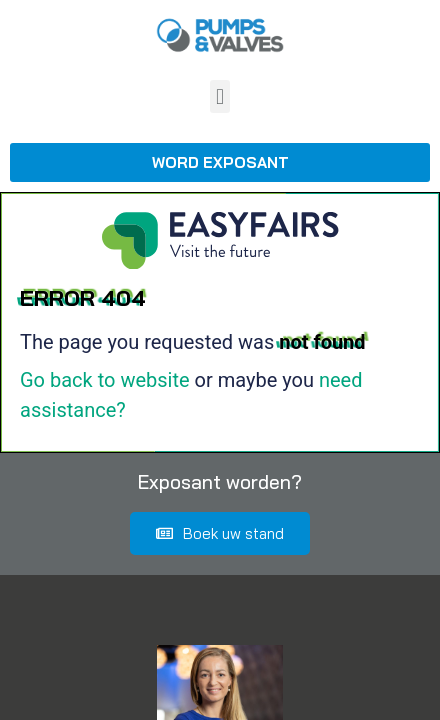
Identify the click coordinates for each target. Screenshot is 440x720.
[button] (219, 96)
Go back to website (105, 380)
